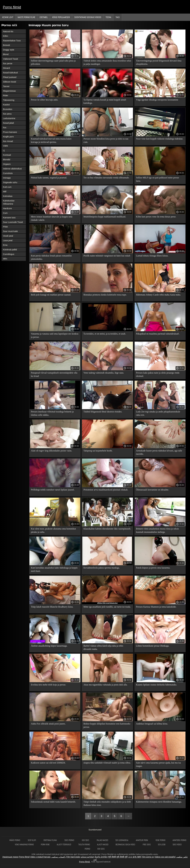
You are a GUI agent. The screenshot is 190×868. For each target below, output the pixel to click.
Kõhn (6, 36)
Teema (108, 17)
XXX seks (86, 840)
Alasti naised (103, 844)
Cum (5, 213)
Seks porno (69, 840)
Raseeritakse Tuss (12, 41)
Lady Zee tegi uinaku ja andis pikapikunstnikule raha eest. (158, 413)
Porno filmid (12, 7)
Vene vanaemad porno (24, 844)
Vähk (5, 146)
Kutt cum (7, 187)
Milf (5, 191)
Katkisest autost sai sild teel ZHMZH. (48, 763)
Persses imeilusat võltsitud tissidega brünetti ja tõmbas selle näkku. (52, 413)
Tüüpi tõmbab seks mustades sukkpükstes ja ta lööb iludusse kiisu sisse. (107, 803)
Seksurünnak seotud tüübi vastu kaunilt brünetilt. (53, 802)
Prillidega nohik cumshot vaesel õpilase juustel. (53, 490)
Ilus (5, 127)
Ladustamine (9, 118)
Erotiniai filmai (50, 840)
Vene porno (160, 840)
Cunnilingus (9, 254)
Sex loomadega (122, 840)
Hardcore (7, 208)
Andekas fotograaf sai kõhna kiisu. (152, 724)
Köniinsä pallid (10, 250)
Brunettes (8, 109)
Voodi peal (8, 236)
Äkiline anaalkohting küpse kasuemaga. (49, 646)
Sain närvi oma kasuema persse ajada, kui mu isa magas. (158, 764)
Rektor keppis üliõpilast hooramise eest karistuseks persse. (107, 725)
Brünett (6, 45)
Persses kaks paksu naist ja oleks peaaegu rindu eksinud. (158, 374)
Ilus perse (8, 63)
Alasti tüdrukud (64, 844)
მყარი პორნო (101, 857)
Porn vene (45, 844)
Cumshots (8, 173)
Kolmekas (8, 196)
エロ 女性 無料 (135, 857)
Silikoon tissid (10, 82)
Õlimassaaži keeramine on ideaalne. (153, 490)
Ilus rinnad (8, 141)
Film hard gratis (73, 857)
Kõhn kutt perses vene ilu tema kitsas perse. (156, 217)
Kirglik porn (8, 137)
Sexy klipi (32, 840)
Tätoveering (9, 100)
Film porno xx (148, 857)
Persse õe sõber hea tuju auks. (45, 100)
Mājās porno (15, 840)
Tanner (6, 86)
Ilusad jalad (8, 123)
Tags (118, 17)
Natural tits (8, 31)
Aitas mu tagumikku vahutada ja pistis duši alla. (105, 685)
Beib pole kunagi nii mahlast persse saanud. (51, 295)
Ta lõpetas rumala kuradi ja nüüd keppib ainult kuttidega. (105, 101)
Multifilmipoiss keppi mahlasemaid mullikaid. (105, 217)
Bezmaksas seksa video (126, 844)
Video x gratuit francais (40, 857)
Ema (5, 245)
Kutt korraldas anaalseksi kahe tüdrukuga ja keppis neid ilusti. (54, 569)
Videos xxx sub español (165, 857)
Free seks (147, 844)
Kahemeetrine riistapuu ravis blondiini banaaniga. (159, 802)
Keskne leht (8, 17)
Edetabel (44, 17)
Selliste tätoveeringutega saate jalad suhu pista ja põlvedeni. (53, 62)
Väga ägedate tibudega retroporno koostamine (157, 100)
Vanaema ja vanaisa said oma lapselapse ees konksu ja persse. (55, 335)
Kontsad (7, 155)
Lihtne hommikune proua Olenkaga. (153, 646)
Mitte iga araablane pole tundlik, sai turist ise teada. (107, 607)
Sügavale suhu (10, 182)
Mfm (5, 259)
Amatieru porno (179, 840)
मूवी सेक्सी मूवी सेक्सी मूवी (118, 857)
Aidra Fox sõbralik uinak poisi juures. (48, 724)
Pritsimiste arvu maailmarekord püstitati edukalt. (106, 490)
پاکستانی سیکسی (58, 857)
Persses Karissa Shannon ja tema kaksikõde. (156, 607)
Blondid (7, 159)
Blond (6, 54)
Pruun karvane (10, 132)
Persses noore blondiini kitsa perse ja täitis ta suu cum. (106, 140)
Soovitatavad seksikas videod (88, 17)
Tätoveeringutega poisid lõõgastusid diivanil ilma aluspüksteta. (159, 62)
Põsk (5, 227)
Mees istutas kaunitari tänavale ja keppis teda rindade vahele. (52, 218)
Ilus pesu (7, 114)
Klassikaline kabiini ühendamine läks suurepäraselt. (107, 529)
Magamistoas (9, 91)
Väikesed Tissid (10, 59)
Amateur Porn (142, 840)
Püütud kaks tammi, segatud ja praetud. (49, 178)
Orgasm (7, 164)
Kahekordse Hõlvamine (9, 202)
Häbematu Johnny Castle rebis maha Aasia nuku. (158, 295)
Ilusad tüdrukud (10, 73)
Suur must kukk (10, 231)
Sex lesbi (162, 844)
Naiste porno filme (26, 17)
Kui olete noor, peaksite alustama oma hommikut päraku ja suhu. (53, 530)
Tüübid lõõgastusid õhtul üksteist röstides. (103, 412)
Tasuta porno (84, 844)
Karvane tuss (9, 218)
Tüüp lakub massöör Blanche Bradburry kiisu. (52, 607)
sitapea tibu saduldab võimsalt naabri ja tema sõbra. (107, 763)
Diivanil (6, 68)
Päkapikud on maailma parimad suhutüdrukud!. (158, 334)
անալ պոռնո (87, 857)
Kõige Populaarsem (61, 17)
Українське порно (10, 857)
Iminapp (7, 178)
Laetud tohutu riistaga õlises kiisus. (152, 256)
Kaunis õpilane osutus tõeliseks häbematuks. (157, 685)
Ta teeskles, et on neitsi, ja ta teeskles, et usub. (105, 334)
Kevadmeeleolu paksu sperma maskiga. (102, 568)
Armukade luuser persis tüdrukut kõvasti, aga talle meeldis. (159, 452)
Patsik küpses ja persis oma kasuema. (153, 568)
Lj (4, 150)
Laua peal (8, 240)
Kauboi (6, 105)
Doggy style (9, 50)
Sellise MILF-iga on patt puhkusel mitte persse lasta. (158, 179)
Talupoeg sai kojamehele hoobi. (98, 451)
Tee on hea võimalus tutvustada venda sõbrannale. (106, 178)
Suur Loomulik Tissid (13, 222)
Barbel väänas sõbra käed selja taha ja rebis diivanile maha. (103, 647)
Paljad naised (102, 840)
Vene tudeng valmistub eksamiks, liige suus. (104, 373)
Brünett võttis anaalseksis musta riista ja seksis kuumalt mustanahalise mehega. (158, 530)
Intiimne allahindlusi (12, 169)
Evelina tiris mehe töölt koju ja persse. (49, 685)
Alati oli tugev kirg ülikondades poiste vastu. (51, 451)
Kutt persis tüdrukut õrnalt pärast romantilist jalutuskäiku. (51, 257)
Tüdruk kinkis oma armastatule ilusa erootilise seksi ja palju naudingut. (107, 62)
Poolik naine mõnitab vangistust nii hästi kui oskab (107, 256)
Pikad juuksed (10, 77)
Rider (6, 95)
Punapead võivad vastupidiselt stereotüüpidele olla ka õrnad (54, 374)
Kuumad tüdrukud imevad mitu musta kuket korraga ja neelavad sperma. (51, 140)
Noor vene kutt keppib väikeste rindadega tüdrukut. (160, 139)
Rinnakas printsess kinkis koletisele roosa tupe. (105, 295)
